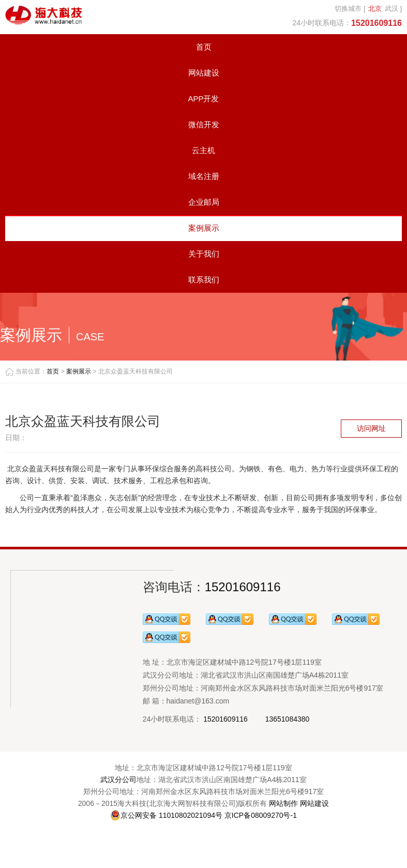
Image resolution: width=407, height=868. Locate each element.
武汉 (391, 9)
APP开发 (203, 99)
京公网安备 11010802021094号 (166, 815)
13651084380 (288, 719)
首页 (204, 47)
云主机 (203, 150)
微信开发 (204, 124)
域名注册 (204, 176)
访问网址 (371, 428)
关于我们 (204, 254)
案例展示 (204, 228)
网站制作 (283, 803)
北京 (375, 9)
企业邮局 (204, 202)
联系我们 (204, 280)
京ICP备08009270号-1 (261, 815)
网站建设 (204, 73)
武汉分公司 (118, 780)
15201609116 (243, 587)
